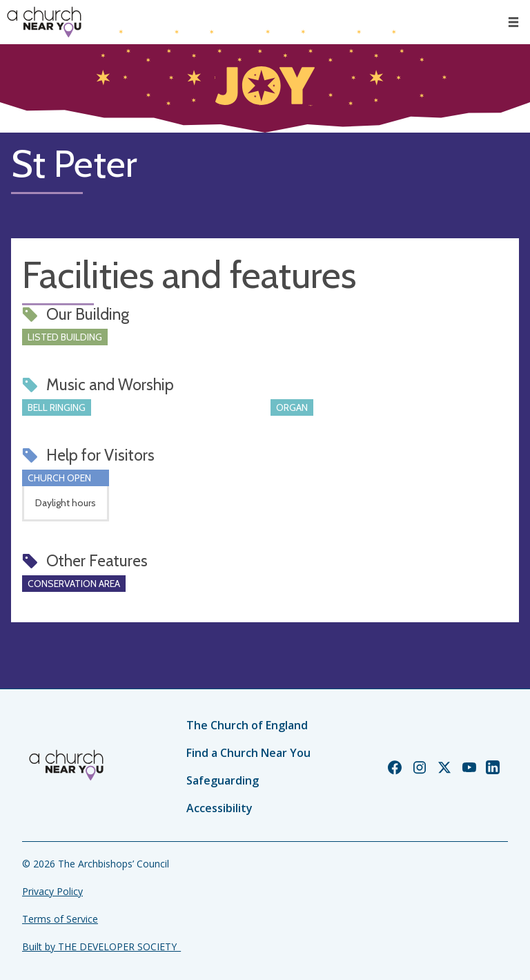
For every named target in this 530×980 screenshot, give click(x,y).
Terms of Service (60, 919)
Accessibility (219, 808)
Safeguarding (223, 780)
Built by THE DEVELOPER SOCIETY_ (101, 947)
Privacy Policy (52, 891)
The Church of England (247, 725)
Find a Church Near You (248, 753)
